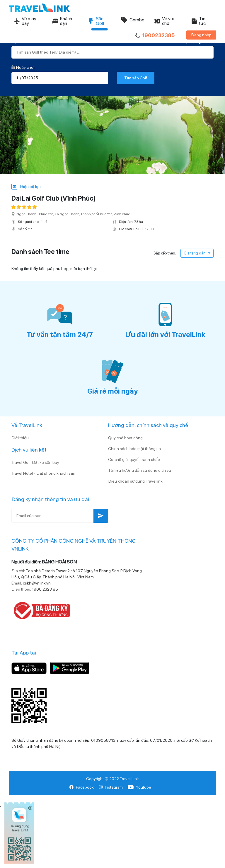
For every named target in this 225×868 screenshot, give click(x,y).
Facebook (82, 787)
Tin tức (198, 21)
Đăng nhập (201, 35)
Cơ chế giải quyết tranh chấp (134, 459)
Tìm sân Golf (136, 78)
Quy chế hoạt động (125, 438)
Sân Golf (96, 21)
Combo (133, 20)
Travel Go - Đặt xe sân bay (35, 462)
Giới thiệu (20, 438)
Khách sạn (62, 21)
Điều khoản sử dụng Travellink (135, 481)
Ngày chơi (23, 67)
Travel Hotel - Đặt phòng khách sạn (43, 473)
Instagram (111, 787)
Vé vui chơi (164, 21)
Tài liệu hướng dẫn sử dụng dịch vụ (140, 470)
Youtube (139, 787)
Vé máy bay (25, 21)
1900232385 (154, 35)
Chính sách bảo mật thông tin (134, 449)
